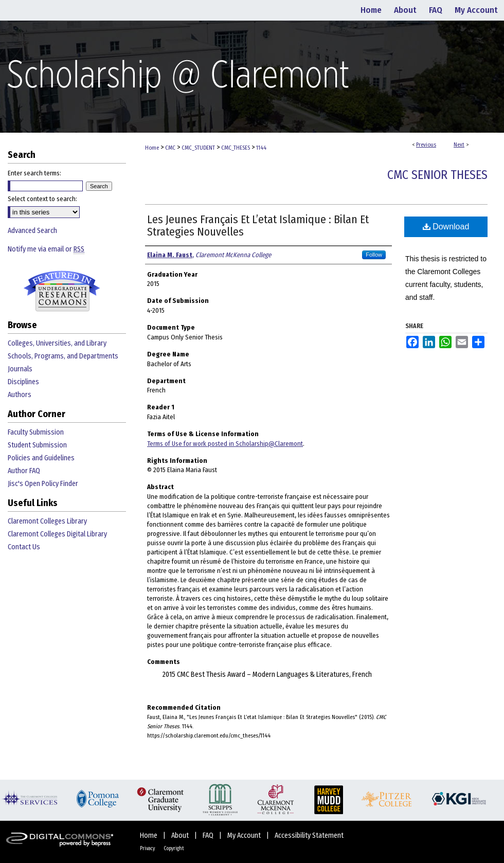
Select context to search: (42, 199)
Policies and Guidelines (41, 458)
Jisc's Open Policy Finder (43, 484)
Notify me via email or (46, 249)
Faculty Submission (36, 432)
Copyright (174, 849)
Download (446, 227)
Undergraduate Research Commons (62, 291)
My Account (245, 835)
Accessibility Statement (309, 835)
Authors (20, 395)
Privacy (148, 849)
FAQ (209, 835)
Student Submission (37, 445)
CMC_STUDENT (198, 148)
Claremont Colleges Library (47, 521)
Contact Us (24, 547)
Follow (374, 255)
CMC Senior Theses (437, 175)
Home (152, 148)
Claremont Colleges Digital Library (57, 534)
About (181, 835)
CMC (170, 148)
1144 (261, 148)
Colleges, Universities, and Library (57, 343)
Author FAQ (24, 471)
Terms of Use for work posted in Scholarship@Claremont (225, 444)
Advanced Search (32, 231)
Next (459, 145)
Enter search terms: (34, 173)
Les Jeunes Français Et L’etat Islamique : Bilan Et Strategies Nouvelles (258, 226)
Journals (20, 369)
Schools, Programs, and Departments (63, 356)
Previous (426, 145)
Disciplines (23, 382)
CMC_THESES (236, 148)
